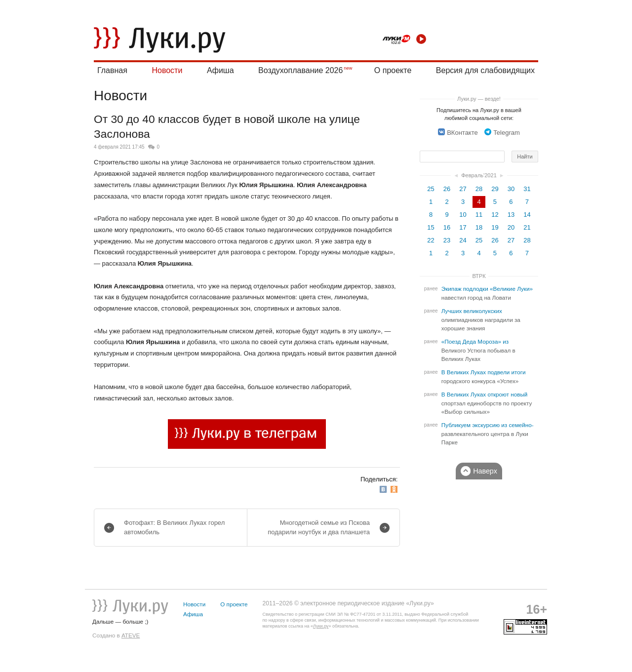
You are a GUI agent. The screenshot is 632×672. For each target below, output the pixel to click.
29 (495, 189)
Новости (167, 70)
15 (431, 227)
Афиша (220, 70)
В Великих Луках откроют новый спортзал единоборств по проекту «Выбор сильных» (487, 403)
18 (479, 227)
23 (447, 240)
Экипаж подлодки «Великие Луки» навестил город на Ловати (487, 293)
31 (527, 189)
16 (447, 227)
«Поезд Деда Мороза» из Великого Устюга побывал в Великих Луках (478, 350)
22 (431, 240)
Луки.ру (321, 626)
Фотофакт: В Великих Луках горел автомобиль (174, 527)
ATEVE (131, 635)
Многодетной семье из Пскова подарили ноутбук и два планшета (319, 527)
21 (527, 227)
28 (479, 189)
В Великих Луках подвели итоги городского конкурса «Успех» (484, 377)
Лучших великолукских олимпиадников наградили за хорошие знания (481, 320)
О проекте (393, 70)
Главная (112, 70)
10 (463, 215)
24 (463, 240)
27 (463, 189)
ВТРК (479, 276)
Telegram (502, 133)
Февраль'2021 (479, 175)
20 (511, 227)
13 (511, 215)
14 (527, 215)
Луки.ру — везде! (479, 99)
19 (495, 227)
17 (463, 227)
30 (511, 189)
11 (479, 215)
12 (495, 215)
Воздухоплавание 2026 (300, 70)
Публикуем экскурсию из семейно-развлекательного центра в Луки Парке (488, 434)
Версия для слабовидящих (485, 70)
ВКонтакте (458, 133)
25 (431, 189)
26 (447, 189)
